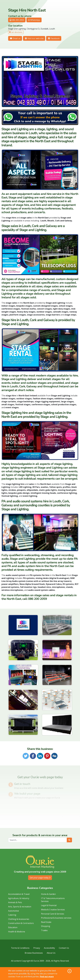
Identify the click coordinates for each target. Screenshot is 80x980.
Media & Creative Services (53, 910)
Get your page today (40, 878)
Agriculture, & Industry (19, 898)
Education (13, 927)
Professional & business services (56, 918)
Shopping (46, 926)
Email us (15, 38)
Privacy (37, 948)
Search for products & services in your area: (40, 835)
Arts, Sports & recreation (20, 907)
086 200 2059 (17, 20)
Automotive (14, 911)
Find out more (47, 977)
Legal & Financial (49, 905)
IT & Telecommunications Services (53, 900)
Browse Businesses (34, 953)
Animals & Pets (15, 902)
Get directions (16, 32)
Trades (44, 930)
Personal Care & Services (53, 914)
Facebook (54, 38)
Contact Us (64, 948)
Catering (12, 915)
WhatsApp (34, 20)
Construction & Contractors (21, 923)
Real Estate (46, 922)
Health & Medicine (17, 932)
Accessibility (49, 948)
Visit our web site (34, 38)
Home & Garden (48, 894)
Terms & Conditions (20, 948)
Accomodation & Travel (19, 894)
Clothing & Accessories (19, 919)
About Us (51, 953)
